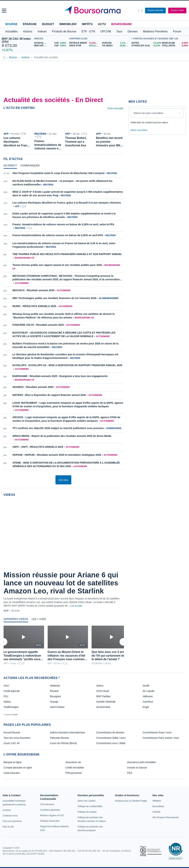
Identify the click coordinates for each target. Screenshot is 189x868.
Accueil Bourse (12, 732)
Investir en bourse (137, 768)
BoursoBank (122, 24)
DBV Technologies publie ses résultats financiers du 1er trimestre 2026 (54, 298)
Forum (177, 31)
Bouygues (55, 696)
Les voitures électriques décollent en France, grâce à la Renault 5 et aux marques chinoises (67, 203)
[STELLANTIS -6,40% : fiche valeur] (175, 46)
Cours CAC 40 (12, 743)
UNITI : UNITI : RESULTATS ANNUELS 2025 (38, 447)
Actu (102, 24)
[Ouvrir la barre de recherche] (139, 11)
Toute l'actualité (115, 108)
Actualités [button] (11, 31)
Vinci (6, 686)
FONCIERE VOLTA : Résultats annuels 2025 (38, 325)
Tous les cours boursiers (17, 738)
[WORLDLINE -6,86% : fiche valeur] (175, 43)
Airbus (100, 686)
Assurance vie (73, 762)
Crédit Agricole (12, 691)
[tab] (10, 166)
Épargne (30, 24)
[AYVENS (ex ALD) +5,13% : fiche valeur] (145, 46)
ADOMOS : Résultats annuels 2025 (33, 387)
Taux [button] (119, 31)
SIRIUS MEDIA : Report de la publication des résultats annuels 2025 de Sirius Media (62, 436)
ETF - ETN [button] (88, 31)
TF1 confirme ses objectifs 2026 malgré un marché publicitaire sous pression (58, 428)
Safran (7, 702)
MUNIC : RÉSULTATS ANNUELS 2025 (34, 306)
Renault (54, 691)
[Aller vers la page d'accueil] (95, 11)
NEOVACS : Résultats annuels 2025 (33, 290)
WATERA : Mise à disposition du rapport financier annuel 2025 (49, 395)
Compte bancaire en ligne (18, 768)
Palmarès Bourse (59, 738)
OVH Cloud (103, 691)
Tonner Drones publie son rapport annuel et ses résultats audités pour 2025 (57, 265)
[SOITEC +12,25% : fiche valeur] (145, 43)
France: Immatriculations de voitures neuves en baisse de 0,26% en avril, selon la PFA (63, 224)
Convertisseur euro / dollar (111, 743)
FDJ (6, 696)
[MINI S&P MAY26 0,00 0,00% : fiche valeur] (51, 46)
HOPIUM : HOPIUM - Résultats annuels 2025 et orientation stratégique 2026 (57, 455)
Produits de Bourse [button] (64, 31)
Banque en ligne (13, 762)
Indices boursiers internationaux (68, 732)
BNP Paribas (103, 696)
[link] (7, 810)
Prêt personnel (74, 773)
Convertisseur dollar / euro (111, 738)
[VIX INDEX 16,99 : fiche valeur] (116, 46)
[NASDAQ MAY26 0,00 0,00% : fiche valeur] (51, 43)
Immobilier (68, 24)
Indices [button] (42, 31)
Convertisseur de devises (110, 732)
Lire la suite (76, 606)
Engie (146, 707)
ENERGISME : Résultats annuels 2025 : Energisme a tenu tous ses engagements (60, 376)
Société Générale (106, 702)
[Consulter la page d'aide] (142, 11)
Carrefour (148, 702)
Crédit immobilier (75, 768)
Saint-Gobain (57, 707)
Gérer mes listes (139, 130)
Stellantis (55, 686)
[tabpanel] (63, 322)
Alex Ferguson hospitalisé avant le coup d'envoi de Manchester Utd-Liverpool (58, 173)
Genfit (146, 686)
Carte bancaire (12, 773)
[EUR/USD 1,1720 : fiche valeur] (116, 43)
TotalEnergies (11, 707)
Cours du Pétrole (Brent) (63, 743)
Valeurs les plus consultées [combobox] (148, 113)
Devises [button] (133, 31)
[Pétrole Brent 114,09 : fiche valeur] (84, 43)
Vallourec (148, 696)
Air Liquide (148, 691)
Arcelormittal (103, 707)
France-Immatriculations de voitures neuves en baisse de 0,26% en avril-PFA (58, 235)
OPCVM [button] (106, 31)
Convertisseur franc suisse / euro (161, 738)
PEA (130, 773)
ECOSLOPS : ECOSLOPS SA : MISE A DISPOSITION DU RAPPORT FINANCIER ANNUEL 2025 (67, 365)
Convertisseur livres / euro (157, 732)
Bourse (11, 24)
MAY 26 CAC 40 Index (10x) (16, 40)
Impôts (87, 24)
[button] (4, 11)
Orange (54, 702)
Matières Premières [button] (155, 31)
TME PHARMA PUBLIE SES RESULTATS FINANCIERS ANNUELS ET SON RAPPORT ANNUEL (67, 254)
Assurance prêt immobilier (142, 762)
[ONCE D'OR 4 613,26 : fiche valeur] (84, 46)
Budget (48, 24)
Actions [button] (28, 31)
